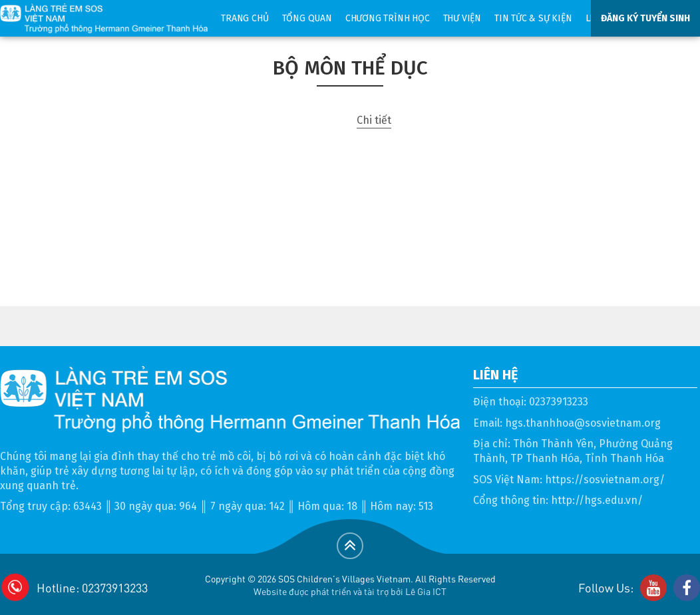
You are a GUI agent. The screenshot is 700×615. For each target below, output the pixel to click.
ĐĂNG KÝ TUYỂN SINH (645, 18)
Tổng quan (307, 18)
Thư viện (462, 18)
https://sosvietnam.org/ (605, 480)
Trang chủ (245, 18)
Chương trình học (388, 18)
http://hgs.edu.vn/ (597, 500)
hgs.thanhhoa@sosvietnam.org (583, 423)
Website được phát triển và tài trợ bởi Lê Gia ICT (350, 591)
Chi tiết (374, 120)
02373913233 (559, 402)
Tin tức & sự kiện (533, 18)
